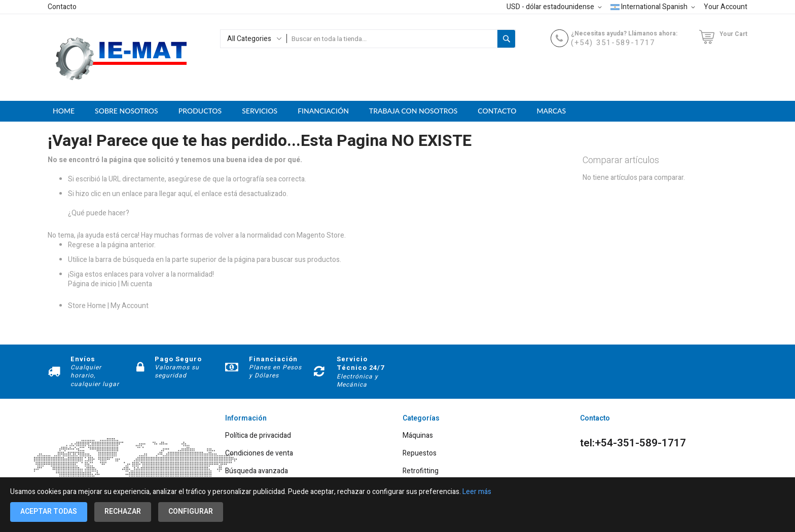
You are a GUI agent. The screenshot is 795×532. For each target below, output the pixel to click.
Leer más (477, 492)
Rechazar (123, 511)
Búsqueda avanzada (257, 471)
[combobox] (392, 39)
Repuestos (420, 454)
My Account (130, 306)
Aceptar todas (49, 511)
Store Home (87, 306)
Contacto (62, 7)
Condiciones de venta (259, 454)
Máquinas (418, 436)
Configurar (191, 511)
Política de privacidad (258, 436)
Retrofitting (421, 471)
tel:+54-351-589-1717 (633, 443)
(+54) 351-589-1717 (613, 43)
